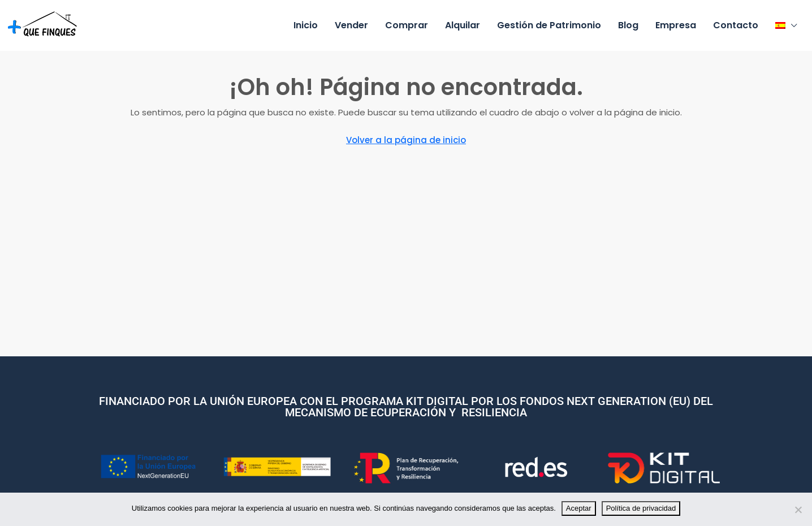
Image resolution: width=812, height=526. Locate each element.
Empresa (676, 25)
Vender (351, 25)
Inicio (306, 25)
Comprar (407, 25)
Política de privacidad (641, 508)
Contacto (736, 25)
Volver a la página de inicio (406, 140)
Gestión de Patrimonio (549, 25)
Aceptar (579, 508)
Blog (628, 25)
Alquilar (463, 25)
